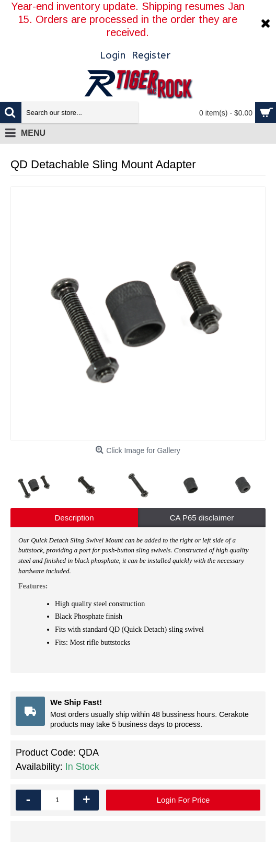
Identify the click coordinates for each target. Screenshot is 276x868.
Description (74, 518)
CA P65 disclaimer (202, 518)
